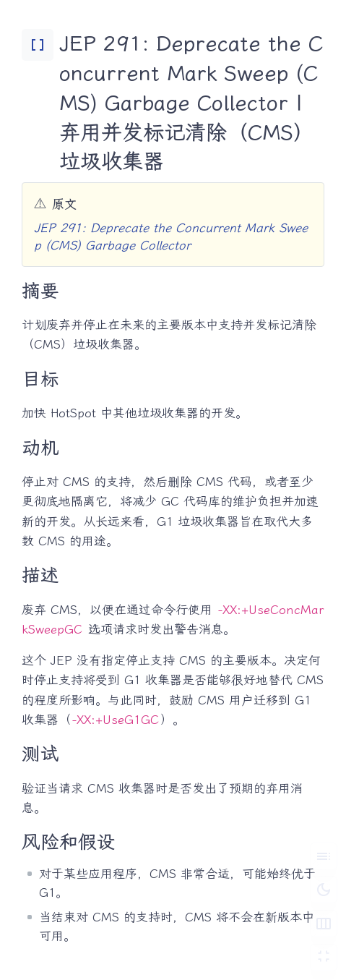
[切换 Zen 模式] (324, 958)
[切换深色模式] (324, 890)
